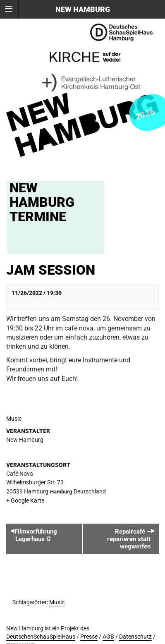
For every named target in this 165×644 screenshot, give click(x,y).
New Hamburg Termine (42, 202)
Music (14, 419)
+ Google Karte (25, 501)
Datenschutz (135, 637)
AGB (108, 637)
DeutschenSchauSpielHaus (41, 637)
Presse (89, 637)
